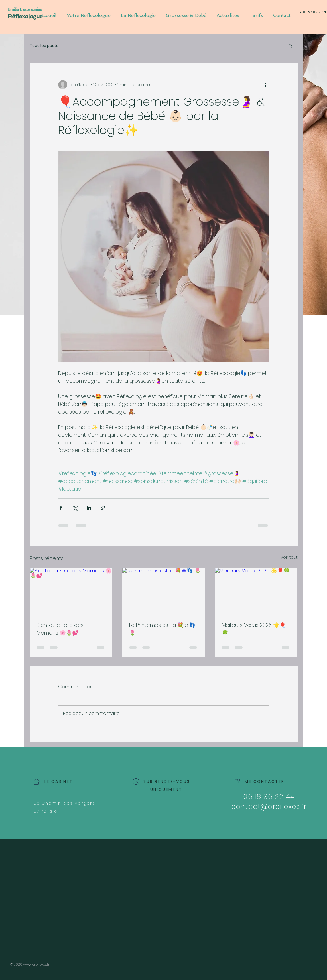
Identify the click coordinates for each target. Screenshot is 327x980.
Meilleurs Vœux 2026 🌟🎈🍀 (254, 629)
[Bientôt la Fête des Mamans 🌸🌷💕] (71, 591)
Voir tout (289, 557)
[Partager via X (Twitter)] (75, 508)
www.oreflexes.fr (36, 964)
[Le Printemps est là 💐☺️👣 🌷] (163, 591)
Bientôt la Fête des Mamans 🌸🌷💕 (60, 629)
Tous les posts (44, 46)
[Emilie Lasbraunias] (27, 10)
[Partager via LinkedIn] (89, 508)
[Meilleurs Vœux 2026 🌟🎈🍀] (256, 591)
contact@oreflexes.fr (269, 806)
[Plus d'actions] (266, 85)
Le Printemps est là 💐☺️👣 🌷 (162, 629)
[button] (290, 46)
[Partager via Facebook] (61, 508)
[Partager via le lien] (103, 508)
